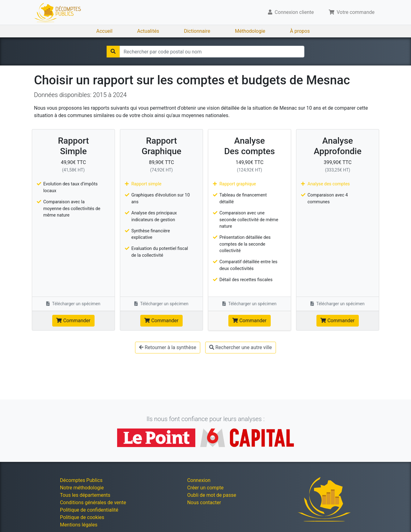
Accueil (104, 31)
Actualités (148, 31)
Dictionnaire (197, 31)
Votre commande (352, 12)
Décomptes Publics (81, 480)
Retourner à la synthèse (168, 347)
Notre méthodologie (82, 488)
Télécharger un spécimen (73, 304)
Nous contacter (204, 502)
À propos (300, 31)
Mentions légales (79, 525)
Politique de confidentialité (89, 510)
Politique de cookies (82, 517)
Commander (73, 321)
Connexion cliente (291, 12)
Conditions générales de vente (93, 502)
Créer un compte (205, 488)
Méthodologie (250, 31)
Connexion (199, 480)
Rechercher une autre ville (241, 347)
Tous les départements (85, 495)
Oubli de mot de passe (212, 495)
